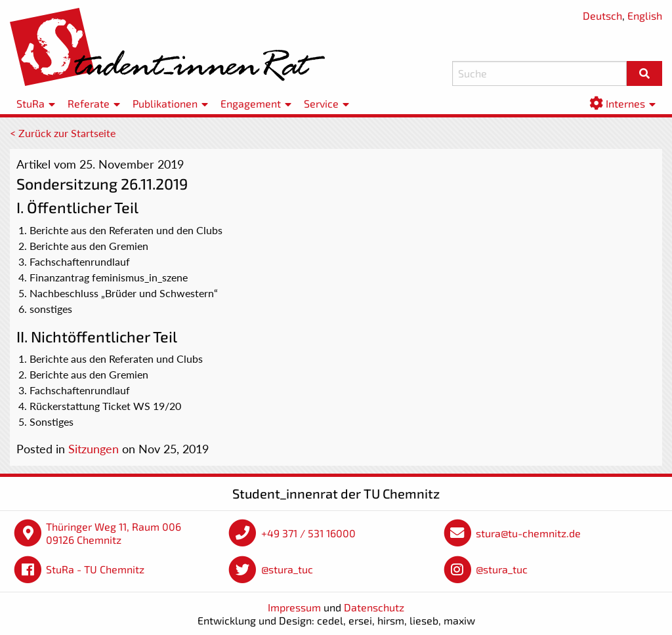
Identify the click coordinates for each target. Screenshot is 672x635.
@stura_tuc (287, 569)
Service (321, 103)
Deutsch (602, 15)
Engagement (251, 103)
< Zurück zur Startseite (63, 133)
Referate (89, 103)
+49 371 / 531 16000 (308, 533)
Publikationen (165, 103)
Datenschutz (374, 607)
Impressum (294, 607)
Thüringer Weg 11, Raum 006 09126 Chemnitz (114, 533)
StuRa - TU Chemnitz (95, 569)
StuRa (31, 103)
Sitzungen (94, 449)
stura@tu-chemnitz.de (528, 533)
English (645, 15)
